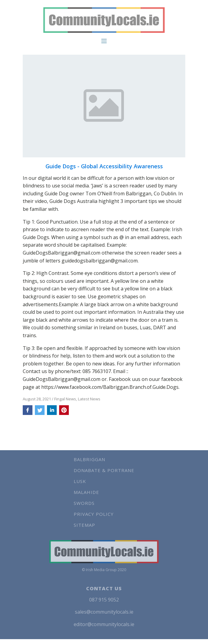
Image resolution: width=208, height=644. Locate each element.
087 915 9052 (104, 600)
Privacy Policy (94, 514)
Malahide (86, 492)
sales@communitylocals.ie (104, 612)
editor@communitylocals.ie (104, 624)
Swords (84, 503)
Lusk (80, 481)
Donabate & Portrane (104, 470)
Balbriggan (89, 459)
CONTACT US (104, 588)
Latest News (89, 399)
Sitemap (84, 525)
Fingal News (65, 399)
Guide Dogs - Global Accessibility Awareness (104, 166)
